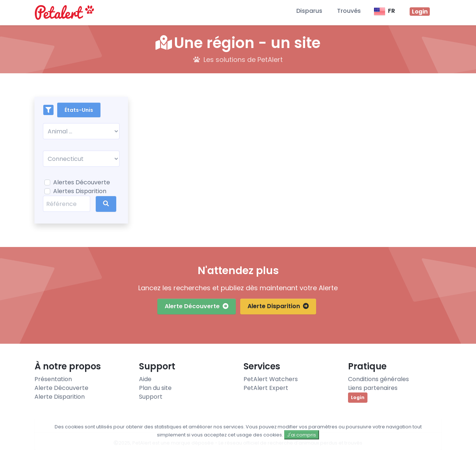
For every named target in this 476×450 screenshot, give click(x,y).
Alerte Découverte (197, 306)
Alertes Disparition (80, 191)
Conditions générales (378, 379)
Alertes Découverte (82, 182)
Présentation (53, 379)
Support (151, 397)
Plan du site (155, 388)
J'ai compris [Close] (302, 435)
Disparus (309, 11)
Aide (145, 379)
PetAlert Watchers (271, 379)
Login (358, 397)
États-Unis (79, 110)
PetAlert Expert (266, 388)
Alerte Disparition (278, 306)
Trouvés (349, 11)
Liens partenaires (373, 388)
